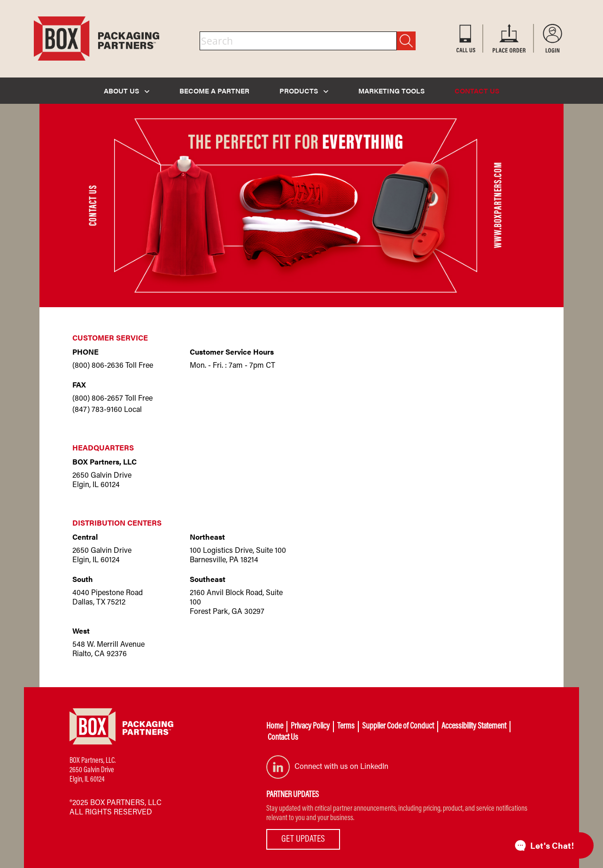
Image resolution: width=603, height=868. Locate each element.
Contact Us (283, 738)
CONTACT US (477, 90)
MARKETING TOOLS (391, 90)
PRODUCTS (304, 90)
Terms (346, 727)
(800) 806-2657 (98, 399)
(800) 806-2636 (98, 366)
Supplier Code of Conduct (398, 727)
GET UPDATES (303, 839)
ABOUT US (127, 90)
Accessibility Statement (474, 727)
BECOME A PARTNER (214, 90)
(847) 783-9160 (97, 410)
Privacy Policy (310, 727)
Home (275, 727)
